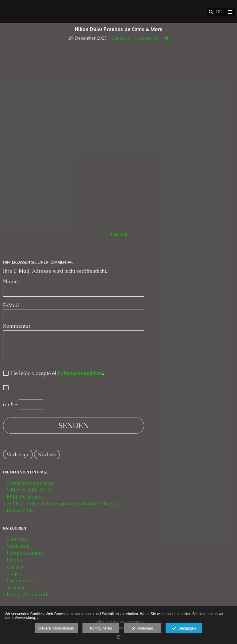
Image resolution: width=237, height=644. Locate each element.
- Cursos (13, 567)
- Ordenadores (20, 581)
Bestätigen (184, 629)
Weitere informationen (56, 628)
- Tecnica (14, 588)
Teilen (118, 235)
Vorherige (18, 455)
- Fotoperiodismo (23, 553)
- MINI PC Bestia (23, 497)
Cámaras (121, 38)
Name (10, 282)
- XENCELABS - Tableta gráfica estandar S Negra (61, 504)
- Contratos (16, 546)
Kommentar (17, 326)
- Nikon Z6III (18, 511)
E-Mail (11, 306)
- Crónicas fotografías (28, 483)
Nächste (47, 455)
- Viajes (12, 574)
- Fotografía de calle (27, 594)
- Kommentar (146, 38)
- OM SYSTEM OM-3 (27, 490)
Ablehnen (142, 629)
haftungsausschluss (80, 373)
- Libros (12, 560)
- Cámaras (16, 539)
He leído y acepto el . (56, 374)
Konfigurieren (101, 628)
